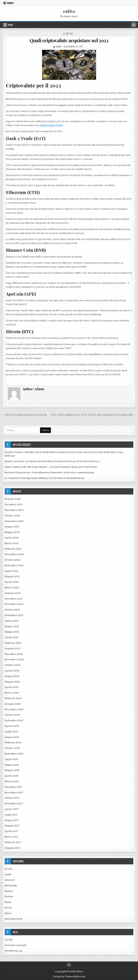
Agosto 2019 (12, 726)
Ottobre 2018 (12, 748)
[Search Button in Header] (134, 25)
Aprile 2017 (11, 831)
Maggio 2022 (12, 576)
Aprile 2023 (12, 538)
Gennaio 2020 (13, 704)
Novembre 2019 (14, 709)
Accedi (9, 940)
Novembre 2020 (14, 659)
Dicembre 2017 (13, 787)
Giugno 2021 (12, 626)
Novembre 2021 (14, 604)
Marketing (11, 886)
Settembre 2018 (14, 754)
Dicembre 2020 (14, 654)
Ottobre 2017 (12, 798)
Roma (8, 902)
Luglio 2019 (11, 732)
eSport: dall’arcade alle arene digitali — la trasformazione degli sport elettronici (51, 467)
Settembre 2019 (14, 720)
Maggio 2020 (12, 682)
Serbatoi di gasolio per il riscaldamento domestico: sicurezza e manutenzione (49, 472)
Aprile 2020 (12, 687)
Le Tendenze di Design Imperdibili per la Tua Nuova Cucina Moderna (44, 478)
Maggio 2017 (12, 826)
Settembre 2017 (14, 804)
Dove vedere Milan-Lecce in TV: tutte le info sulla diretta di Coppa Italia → (93, 415)
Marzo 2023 (12, 543)
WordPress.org (14, 951)
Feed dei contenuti (15, 945)
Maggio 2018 (12, 770)
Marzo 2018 (12, 781)
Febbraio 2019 (13, 743)
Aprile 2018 (11, 776)
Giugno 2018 (12, 765)
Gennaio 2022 (13, 593)
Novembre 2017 (14, 793)
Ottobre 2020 (13, 665)
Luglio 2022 (11, 571)
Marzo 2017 (12, 837)
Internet (10, 880)
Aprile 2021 (11, 637)
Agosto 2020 (12, 671)
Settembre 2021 (14, 615)
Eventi (8, 869)
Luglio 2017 (11, 815)
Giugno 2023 (12, 527)
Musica (9, 891)
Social (8, 908)
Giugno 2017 (12, 820)
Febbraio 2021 (13, 643)
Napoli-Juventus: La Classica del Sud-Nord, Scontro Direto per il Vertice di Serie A (52, 461)
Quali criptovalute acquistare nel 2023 (69, 40)
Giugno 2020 (12, 676)
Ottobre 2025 (12, 516)
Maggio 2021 (12, 632)
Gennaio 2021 (12, 649)
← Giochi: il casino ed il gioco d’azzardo (25, 415)
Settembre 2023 (14, 521)
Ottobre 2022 (12, 560)
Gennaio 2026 (13, 499)
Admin (58, 46)
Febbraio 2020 (13, 698)
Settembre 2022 (14, 565)
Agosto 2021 (12, 621)
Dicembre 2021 (13, 599)
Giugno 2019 (12, 737)
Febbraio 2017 (13, 842)
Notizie (70, 34)
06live (69, 11)
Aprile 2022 (12, 582)
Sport (8, 913)
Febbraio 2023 (13, 549)
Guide (8, 874)
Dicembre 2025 (14, 504)
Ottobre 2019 (12, 715)
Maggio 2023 (12, 532)
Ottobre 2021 (12, 610)
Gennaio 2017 (12, 848)
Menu (10, 3)
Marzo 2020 (12, 693)
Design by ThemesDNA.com (69, 977)
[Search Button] (69, 965)
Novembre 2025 (14, 510)
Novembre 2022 (14, 554)
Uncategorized (13, 919)
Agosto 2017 (12, 809)
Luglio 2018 (11, 759)
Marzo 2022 (12, 588)
